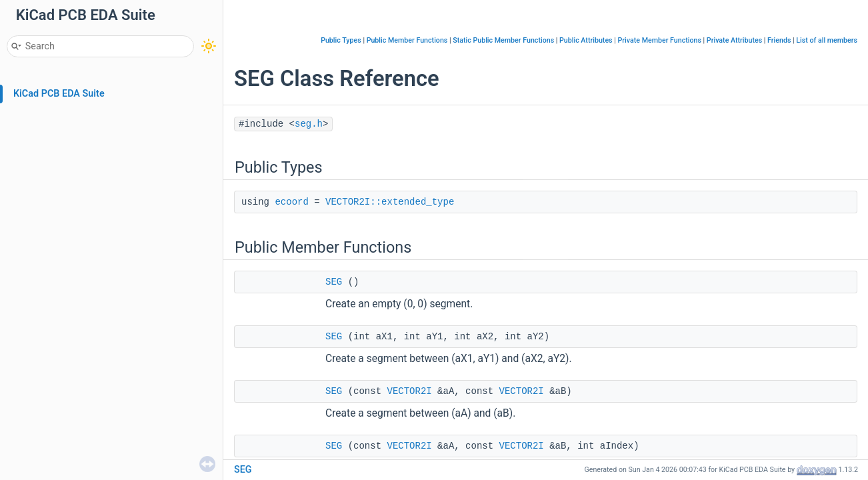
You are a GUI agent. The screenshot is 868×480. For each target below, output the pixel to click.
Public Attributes (586, 40)
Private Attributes (734, 40)
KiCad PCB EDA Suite (59, 94)
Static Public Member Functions (503, 40)
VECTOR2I (409, 391)
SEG (334, 282)
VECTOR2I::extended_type (390, 202)
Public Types (341, 40)
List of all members (827, 40)
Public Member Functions (407, 40)
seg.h (309, 124)
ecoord (291, 202)
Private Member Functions (659, 40)
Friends (779, 40)
